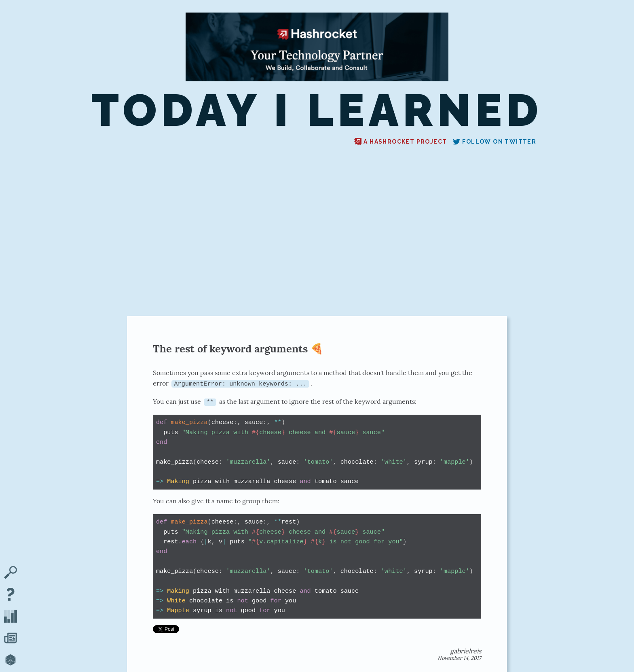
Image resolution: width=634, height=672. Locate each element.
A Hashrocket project (400, 142)
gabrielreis (466, 651)
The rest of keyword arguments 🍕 (238, 349)
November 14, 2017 (459, 658)
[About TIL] (11, 595)
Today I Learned (317, 110)
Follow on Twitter (495, 142)
